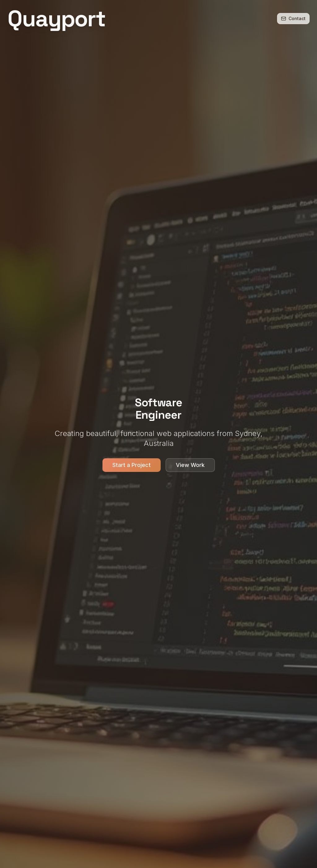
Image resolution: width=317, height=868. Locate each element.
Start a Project (132, 466)
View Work (190, 466)
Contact (293, 18)
